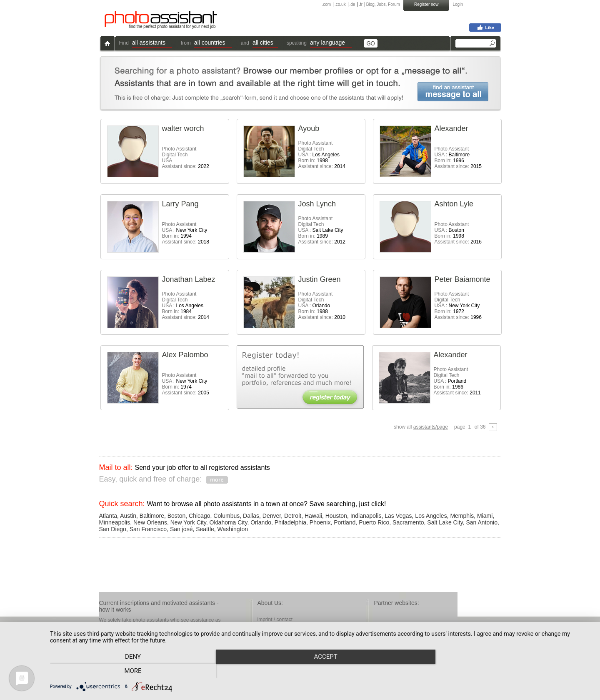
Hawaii (313, 516)
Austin (128, 516)
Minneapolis (115, 522)
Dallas (251, 516)
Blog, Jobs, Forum (383, 4)
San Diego (113, 529)
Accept (321, 671)
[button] (152, 44)
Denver (272, 516)
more (510, 671)
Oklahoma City (229, 522)
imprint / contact (275, 620)
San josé (181, 529)
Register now (426, 4)
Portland (345, 522)
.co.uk (340, 4)
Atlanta (108, 516)
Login (458, 4)
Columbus (226, 516)
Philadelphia (290, 522)
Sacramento (408, 522)
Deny (131, 671)
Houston (336, 516)
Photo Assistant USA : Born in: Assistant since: (458, 158)
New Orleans (150, 522)
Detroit (293, 516)
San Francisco (148, 529)
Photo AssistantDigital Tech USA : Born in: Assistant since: (322, 155)
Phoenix (320, 522)
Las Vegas (398, 516)
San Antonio (482, 522)
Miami (485, 516)
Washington (233, 529)
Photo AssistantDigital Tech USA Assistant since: (186, 158)
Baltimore (152, 516)
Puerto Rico (374, 522)
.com (327, 4)
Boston (177, 516)
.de (352, 4)
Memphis (462, 516)
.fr (361, 4)
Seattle (205, 529)
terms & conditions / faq (284, 627)
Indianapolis (366, 516)
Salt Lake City (445, 522)
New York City (188, 522)
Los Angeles (431, 516)
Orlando (261, 522)
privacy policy (272, 634)
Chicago (199, 516)
